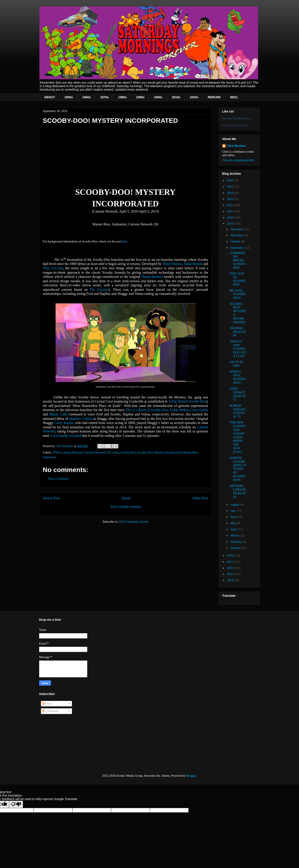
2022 (230, 205)
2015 (230, 574)
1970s (104, 97)
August (235, 505)
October (236, 241)
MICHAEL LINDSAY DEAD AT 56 (238, 491)
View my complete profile (238, 160)
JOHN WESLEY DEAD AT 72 (238, 394)
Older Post (200, 498)
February (236, 542)
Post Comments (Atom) (134, 522)
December (237, 229)
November (237, 235)
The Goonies (99, 290)
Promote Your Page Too (235, 125)
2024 (230, 193)
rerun (116, 452)
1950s (69, 97)
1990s (140, 97)
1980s (122, 97)
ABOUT (50, 97)
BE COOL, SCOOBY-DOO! (238, 294)
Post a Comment (59, 479)
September (237, 248)
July (233, 511)
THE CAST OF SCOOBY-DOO (238, 279)
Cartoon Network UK (97, 452)
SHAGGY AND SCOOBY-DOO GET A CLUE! (238, 349)
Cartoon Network (72, 452)
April (234, 529)
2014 (230, 580)
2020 (230, 218)
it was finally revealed (66, 436)
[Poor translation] (16, 804)
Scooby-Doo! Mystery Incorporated (159, 452)
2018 (230, 556)
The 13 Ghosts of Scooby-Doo (147, 410)
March (235, 535)
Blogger (191, 776)
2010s (176, 97)
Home (126, 498)
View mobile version (126, 507)
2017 (230, 562)
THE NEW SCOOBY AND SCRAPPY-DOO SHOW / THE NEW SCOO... (237, 437)
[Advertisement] (61, 744)
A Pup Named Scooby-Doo (187, 401)
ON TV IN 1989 (236, 364)
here (125, 241)
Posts (47, 704)
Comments (50, 711)
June (234, 517)
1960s (87, 97)
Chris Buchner (236, 146)
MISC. (234, 97)
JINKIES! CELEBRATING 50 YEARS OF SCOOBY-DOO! (238, 469)
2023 (230, 199)
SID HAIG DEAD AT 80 (238, 332)
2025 (230, 187)
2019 (230, 224)
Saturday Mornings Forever (237, 118)
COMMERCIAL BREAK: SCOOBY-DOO (238, 260)
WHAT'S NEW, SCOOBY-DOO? (238, 377)
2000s (158, 97)
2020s (194, 97)
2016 (230, 568)
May (234, 523)
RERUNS (214, 97)
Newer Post (51, 498)
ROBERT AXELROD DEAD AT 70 (238, 411)
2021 (230, 211)
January (236, 548)
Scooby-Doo (128, 452)
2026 (230, 181)
